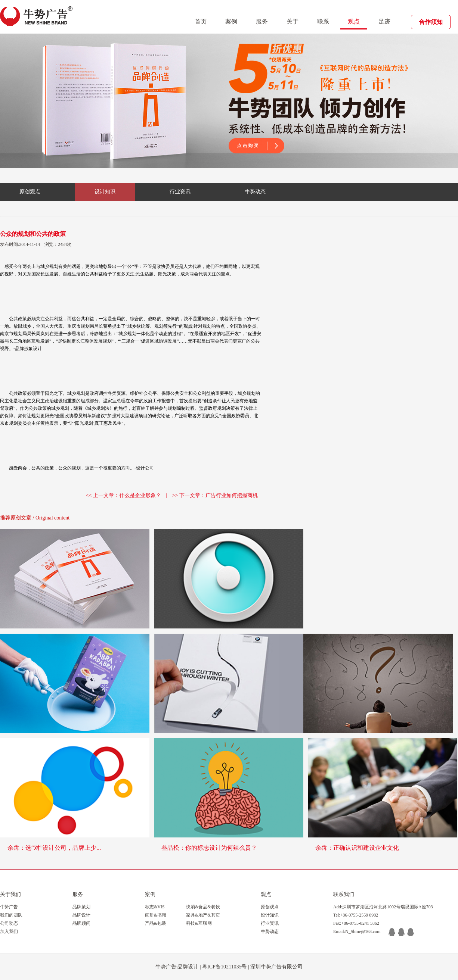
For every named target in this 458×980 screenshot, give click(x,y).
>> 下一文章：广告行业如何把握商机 (215, 495)
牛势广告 (9, 907)
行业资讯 (180, 192)
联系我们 (344, 894)
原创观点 (30, 192)
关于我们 (10, 894)
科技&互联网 (199, 923)
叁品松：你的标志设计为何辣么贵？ (209, 848)
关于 (293, 21)
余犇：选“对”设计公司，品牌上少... (54, 848)
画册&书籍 (156, 915)
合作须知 (431, 22)
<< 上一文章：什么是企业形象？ (123, 495)
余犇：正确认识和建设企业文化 (357, 848)
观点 (354, 21)
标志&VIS (155, 907)
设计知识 (105, 192)
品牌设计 (81, 915)
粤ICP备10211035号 (224, 967)
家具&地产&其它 (203, 915)
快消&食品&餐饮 (203, 907)
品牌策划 (81, 907)
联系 (323, 21)
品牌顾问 (81, 923)
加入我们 (9, 931)
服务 (262, 21)
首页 (201, 21)
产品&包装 (156, 923)
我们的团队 (11, 915)
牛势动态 (255, 192)
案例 (231, 21)
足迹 (384, 21)
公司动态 (9, 923)
